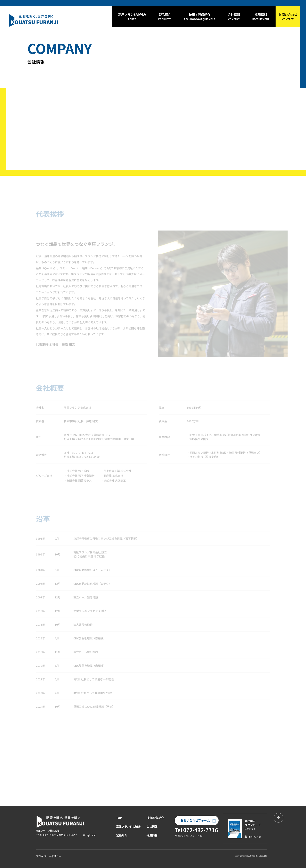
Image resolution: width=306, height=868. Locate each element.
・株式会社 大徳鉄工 (113, 480)
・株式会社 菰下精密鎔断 (79, 475)
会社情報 (152, 826)
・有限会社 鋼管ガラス (78, 480)
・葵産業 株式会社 (112, 475)
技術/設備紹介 (155, 818)
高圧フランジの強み (128, 826)
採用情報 (152, 835)
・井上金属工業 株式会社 (116, 470)
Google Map (90, 835)
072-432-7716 (85, 452)
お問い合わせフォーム (198, 820)
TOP (119, 818)
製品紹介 (122, 835)
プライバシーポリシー (49, 856)
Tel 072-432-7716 (196, 830)
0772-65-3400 (91, 456)
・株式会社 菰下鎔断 (76, 470)
